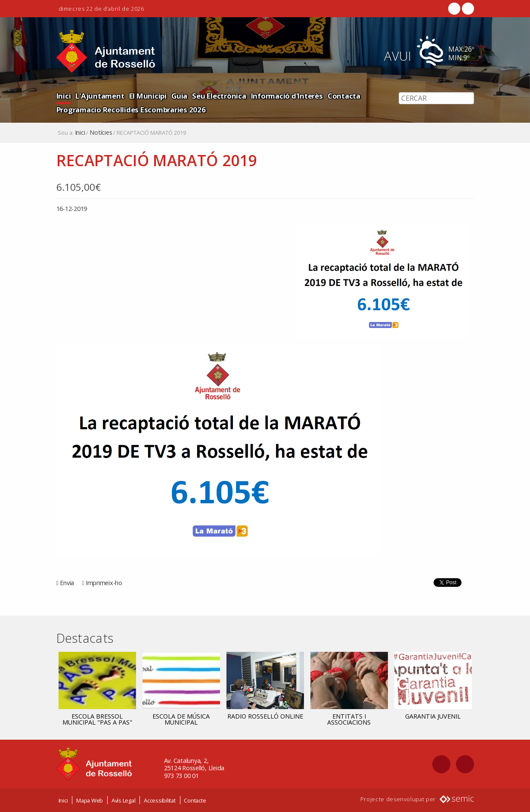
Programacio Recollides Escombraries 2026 (131, 110)
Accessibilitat (160, 800)
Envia (67, 583)
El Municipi (148, 96)
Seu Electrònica (219, 96)
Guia (179, 96)
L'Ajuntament (100, 96)
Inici (64, 96)
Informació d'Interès (287, 96)
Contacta (344, 96)
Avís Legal (124, 800)
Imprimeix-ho (104, 583)
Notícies (101, 133)
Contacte (195, 800)
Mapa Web (90, 800)
